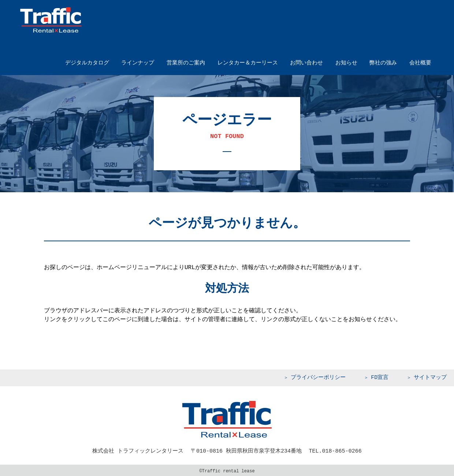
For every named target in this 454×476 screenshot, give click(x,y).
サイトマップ (430, 377)
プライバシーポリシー (318, 377)
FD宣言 (380, 377)
